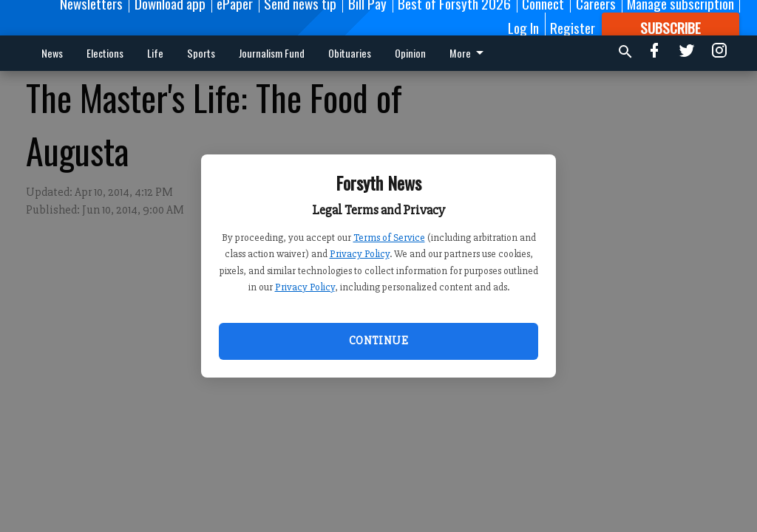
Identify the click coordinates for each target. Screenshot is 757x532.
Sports (201, 53)
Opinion (410, 53)
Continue (378, 341)
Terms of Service (389, 238)
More (469, 53)
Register (573, 27)
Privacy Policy (360, 254)
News (52, 53)
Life (155, 53)
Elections (105, 53)
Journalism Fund (272, 53)
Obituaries (350, 53)
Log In (523, 27)
